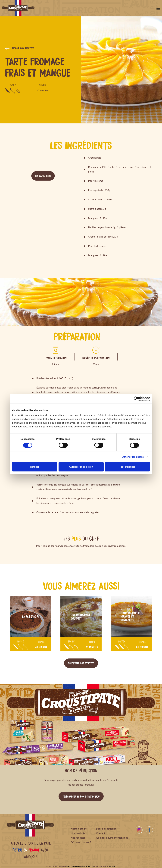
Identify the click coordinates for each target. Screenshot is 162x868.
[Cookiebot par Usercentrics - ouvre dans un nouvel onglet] (136, 399)
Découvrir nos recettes (81, 663)
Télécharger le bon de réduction (81, 796)
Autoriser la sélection (81, 467)
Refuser (35, 467)
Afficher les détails (133, 457)
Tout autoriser (127, 467)
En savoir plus (43, 176)
